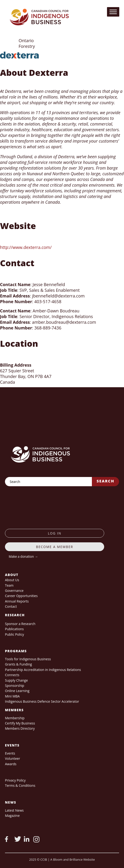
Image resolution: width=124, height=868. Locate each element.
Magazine (12, 816)
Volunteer (13, 758)
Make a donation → (23, 556)
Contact (11, 606)
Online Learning (17, 691)
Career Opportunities (21, 596)
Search (105, 481)
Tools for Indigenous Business (28, 659)
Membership (15, 718)
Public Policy (15, 634)
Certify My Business (20, 723)
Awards (11, 764)
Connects (12, 675)
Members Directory (20, 728)
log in (55, 533)
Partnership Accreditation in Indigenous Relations (43, 670)
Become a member (55, 547)
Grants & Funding (18, 664)
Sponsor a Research (20, 624)
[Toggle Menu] (113, 12)
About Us (12, 580)
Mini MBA (12, 696)
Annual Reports (17, 601)
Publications (14, 629)
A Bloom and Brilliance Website (73, 859)
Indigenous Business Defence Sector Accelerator (42, 701)
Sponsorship (15, 686)
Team (9, 585)
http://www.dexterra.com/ (26, 247)
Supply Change (16, 680)
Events (10, 753)
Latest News (14, 810)
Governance (14, 591)
